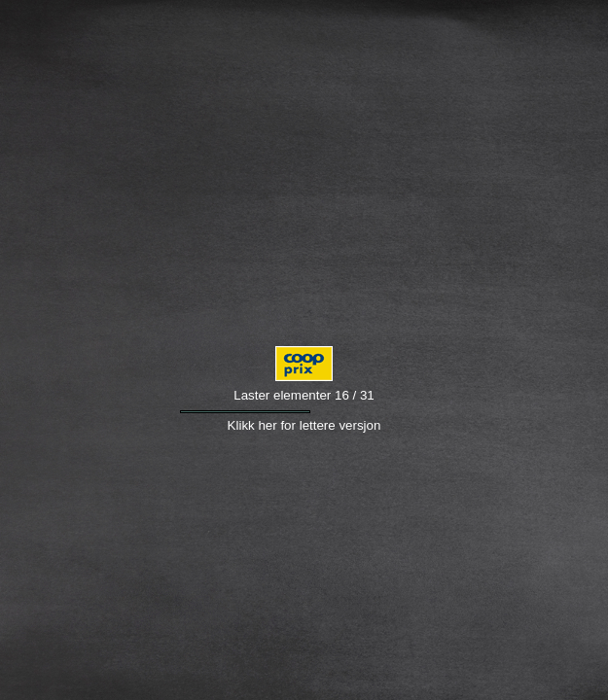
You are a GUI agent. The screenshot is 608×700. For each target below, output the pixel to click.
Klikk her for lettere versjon (304, 425)
